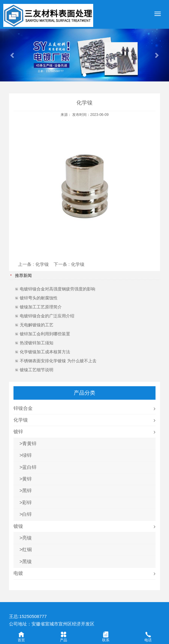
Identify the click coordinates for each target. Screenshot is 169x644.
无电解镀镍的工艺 (37, 325)
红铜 (27, 550)
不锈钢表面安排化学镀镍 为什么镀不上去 (58, 361)
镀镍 (18, 526)
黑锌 (27, 491)
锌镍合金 (23, 408)
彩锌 (27, 503)
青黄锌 (29, 444)
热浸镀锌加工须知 (37, 343)
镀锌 (18, 432)
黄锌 (27, 479)
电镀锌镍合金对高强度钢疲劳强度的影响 (58, 289)
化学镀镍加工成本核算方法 (45, 352)
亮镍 (27, 538)
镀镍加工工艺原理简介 (41, 307)
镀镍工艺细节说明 (37, 370)
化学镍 (42, 264)
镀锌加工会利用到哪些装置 (45, 334)
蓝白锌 (29, 467)
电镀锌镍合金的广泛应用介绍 (47, 316)
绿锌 (27, 455)
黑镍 (27, 562)
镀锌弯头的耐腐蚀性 (39, 298)
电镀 (18, 573)
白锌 (27, 514)
